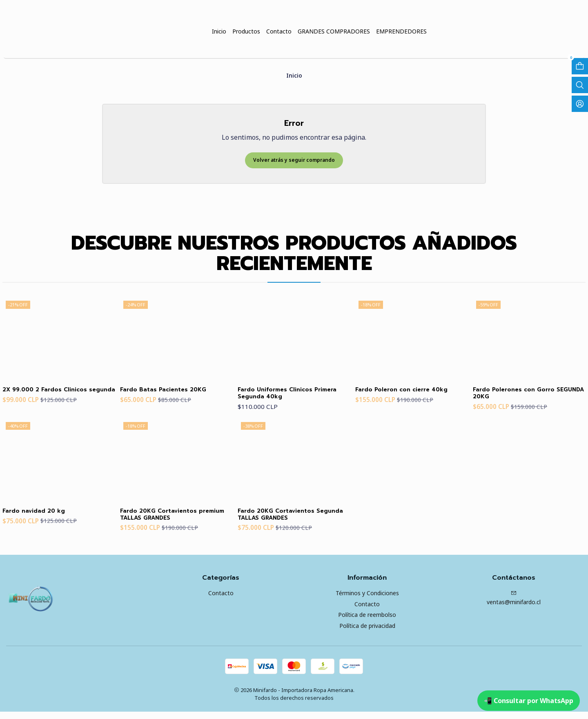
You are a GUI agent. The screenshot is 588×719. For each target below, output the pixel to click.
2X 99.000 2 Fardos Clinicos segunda (52, 395)
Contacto (221, 600)
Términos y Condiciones (367, 600)
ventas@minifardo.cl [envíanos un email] (514, 605)
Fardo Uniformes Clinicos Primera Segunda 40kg (281, 395)
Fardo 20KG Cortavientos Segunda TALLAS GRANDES (284, 520)
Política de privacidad (367, 633)
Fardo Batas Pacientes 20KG (170, 391)
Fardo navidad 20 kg (38, 516)
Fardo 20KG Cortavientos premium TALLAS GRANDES (167, 520)
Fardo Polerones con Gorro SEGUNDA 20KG (520, 395)
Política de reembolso (367, 622)
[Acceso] (580, 104)
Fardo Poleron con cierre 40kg (409, 391)
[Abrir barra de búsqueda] (580, 85)
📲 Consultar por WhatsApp (529, 701)
